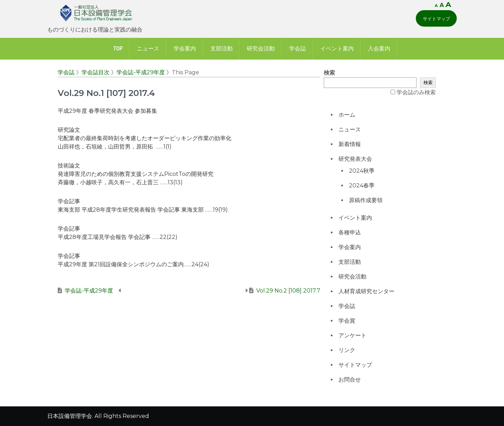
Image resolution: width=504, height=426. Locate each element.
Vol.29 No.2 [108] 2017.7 (288, 291)
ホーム (347, 115)
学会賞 (347, 321)
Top (118, 49)
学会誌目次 (96, 72)
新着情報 (350, 144)
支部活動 (222, 49)
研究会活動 (261, 49)
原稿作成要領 (366, 200)
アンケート (352, 335)
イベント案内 (337, 49)
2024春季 (362, 185)
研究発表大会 (355, 159)
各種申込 (350, 232)
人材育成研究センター (366, 291)
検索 (329, 73)
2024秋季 (362, 171)
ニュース (148, 49)
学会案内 (185, 49)
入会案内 (379, 49)
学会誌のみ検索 (416, 92)
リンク (347, 350)
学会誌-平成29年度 (141, 72)
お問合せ (350, 380)
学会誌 (297, 49)
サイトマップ (436, 19)
